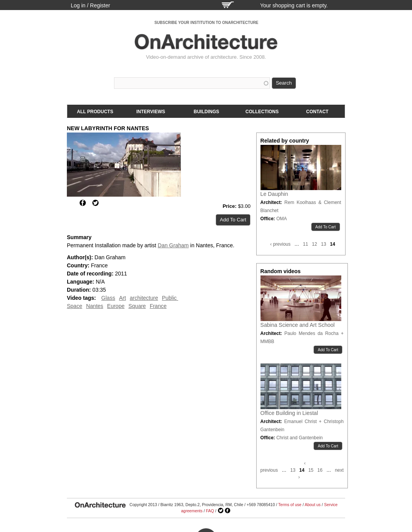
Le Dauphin (274, 194)
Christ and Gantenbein (300, 438)
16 (320, 470)
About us (312, 505)
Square (137, 306)
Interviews (151, 112)
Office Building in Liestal (289, 413)
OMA (282, 219)
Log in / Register (90, 5)
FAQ (210, 511)
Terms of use (290, 505)
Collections (262, 112)
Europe (116, 306)
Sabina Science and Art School (298, 325)
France (158, 306)
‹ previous (280, 244)
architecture (144, 298)
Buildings (206, 112)
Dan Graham (173, 245)
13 (323, 244)
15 (311, 470)
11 (306, 244)
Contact (317, 112)
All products (95, 112)
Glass (108, 298)
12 (314, 244)
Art (123, 298)
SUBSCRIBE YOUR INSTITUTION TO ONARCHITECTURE (206, 23)
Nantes (95, 306)
